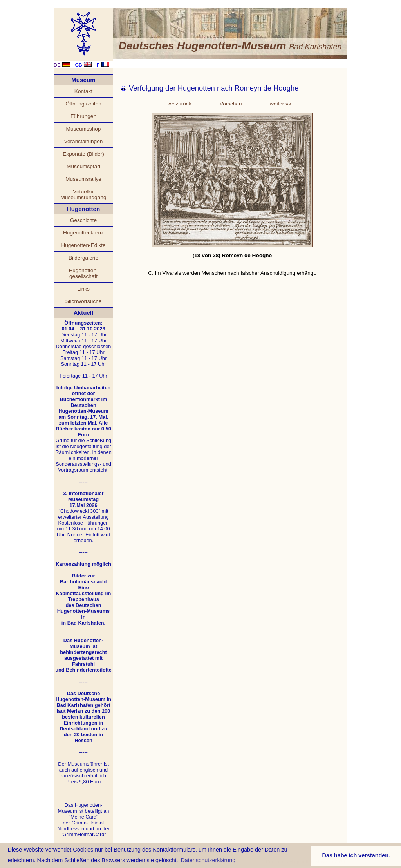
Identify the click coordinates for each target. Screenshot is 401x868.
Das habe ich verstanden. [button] (356, 855)
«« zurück (180, 104)
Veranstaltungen (84, 141)
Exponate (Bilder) (83, 154)
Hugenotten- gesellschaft (83, 273)
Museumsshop (84, 129)
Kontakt (83, 91)
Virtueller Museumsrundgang (83, 194)
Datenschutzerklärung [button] (208, 860)
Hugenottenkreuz (83, 233)
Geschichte (83, 220)
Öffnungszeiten (83, 104)
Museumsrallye (83, 179)
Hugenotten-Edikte (83, 245)
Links (83, 289)
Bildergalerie (83, 258)
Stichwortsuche (84, 301)
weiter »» (281, 104)
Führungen (83, 116)
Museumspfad (83, 166)
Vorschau (231, 104)
